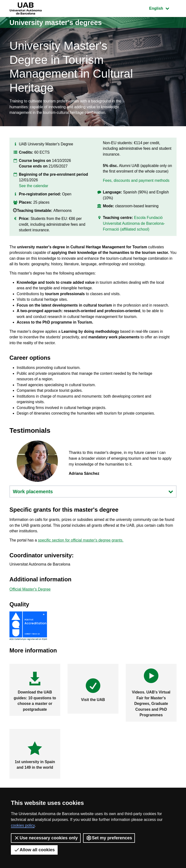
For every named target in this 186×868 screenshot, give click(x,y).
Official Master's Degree (30, 608)
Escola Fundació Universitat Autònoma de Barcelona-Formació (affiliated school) (134, 226)
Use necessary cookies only (46, 838)
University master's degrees (58, 22)
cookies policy (23, 825)
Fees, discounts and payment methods (136, 183)
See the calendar (34, 188)
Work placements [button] (93, 509)
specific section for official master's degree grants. (81, 559)
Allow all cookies (34, 850)
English (163, 8)
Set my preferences (109, 838)
